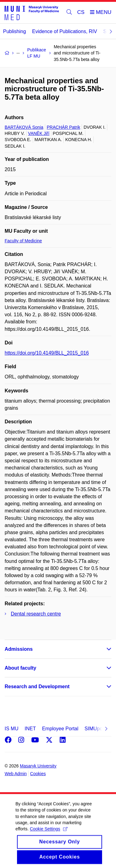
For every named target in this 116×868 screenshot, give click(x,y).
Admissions (19, 649)
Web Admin (16, 774)
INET (30, 729)
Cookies (38, 774)
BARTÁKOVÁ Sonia (24, 127)
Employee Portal (60, 729)
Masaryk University (38, 766)
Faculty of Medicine (23, 241)
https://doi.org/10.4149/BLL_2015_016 (47, 353)
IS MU (11, 729)
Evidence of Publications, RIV (65, 31)
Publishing (15, 31)
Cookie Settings (48, 837)
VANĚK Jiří (39, 133)
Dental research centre (36, 614)
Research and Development (37, 687)
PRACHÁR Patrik (63, 127)
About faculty (20, 668)
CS (81, 12)
